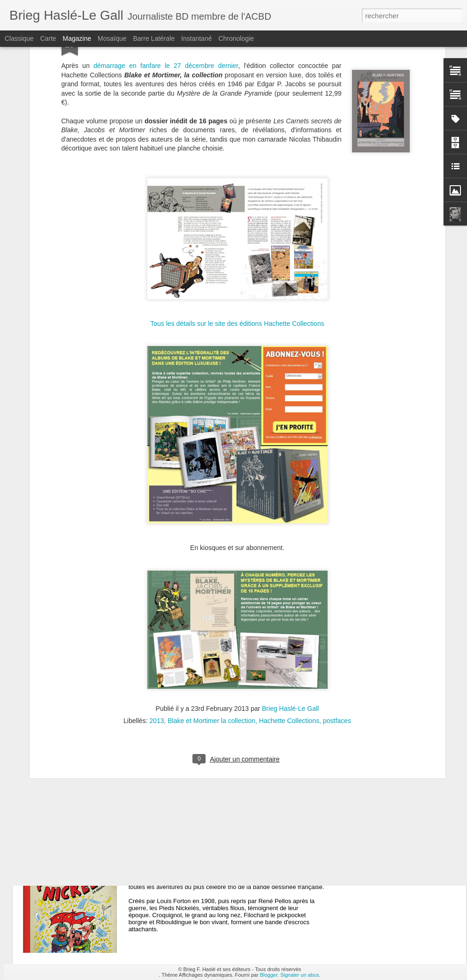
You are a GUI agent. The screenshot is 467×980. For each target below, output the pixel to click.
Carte (48, 38)
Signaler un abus (300, 975)
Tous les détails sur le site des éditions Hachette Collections (237, 213)
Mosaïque (112, 38)
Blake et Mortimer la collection (211, 611)
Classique (19, 38)
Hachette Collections (289, 611)
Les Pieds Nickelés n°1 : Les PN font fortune (219, 863)
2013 (157, 611)
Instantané (196, 38)
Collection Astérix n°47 (183, 757)
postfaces (337, 611)
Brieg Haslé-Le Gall (290, 598)
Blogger (269, 975)
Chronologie (236, 38)
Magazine (77, 38)
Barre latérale (154, 38)
